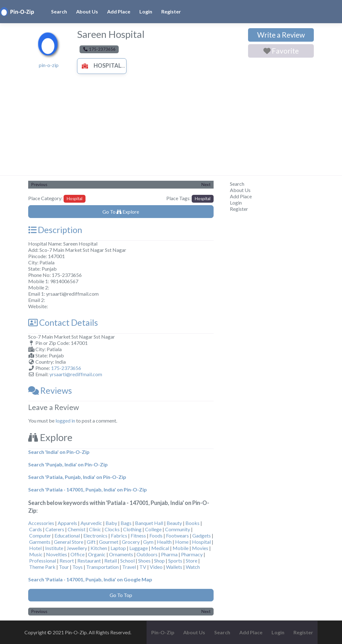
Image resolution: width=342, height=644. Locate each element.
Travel (129, 567)
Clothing (132, 529)
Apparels (67, 523)
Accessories (41, 523)
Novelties (57, 554)
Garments (40, 542)
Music (36, 554)
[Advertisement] (171, 128)
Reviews (50, 390)
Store (192, 561)
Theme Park (42, 567)
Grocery (131, 542)
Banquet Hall (149, 523)
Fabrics (119, 535)
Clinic (95, 529)
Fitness (138, 535)
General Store (69, 542)
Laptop (118, 548)
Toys (78, 567)
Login (146, 11)
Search (59, 11)
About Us (87, 11)
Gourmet (109, 542)
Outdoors (147, 554)
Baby (111, 523)
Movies (200, 548)
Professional (43, 561)
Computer (40, 535)
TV (143, 567)
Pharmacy (192, 554)
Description (55, 230)
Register (171, 11)
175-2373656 (66, 368)
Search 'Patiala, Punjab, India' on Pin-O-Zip (77, 477)
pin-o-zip (49, 65)
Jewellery (77, 548)
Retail (111, 561)
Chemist (77, 529)
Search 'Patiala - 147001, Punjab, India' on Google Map (90, 579)
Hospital (100, 65)
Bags (126, 523)
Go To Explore (121, 212)
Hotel (35, 548)
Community (178, 529)
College (153, 529)
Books (192, 523)
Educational (67, 535)
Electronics (95, 535)
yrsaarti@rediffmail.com (76, 374)
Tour (64, 567)
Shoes (144, 561)
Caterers (55, 529)
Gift (91, 542)
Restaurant (89, 561)
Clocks (112, 529)
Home (182, 542)
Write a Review (281, 35)
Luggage (139, 548)
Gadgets (202, 535)
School (127, 561)
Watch (193, 567)
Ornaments (121, 554)
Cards (36, 529)
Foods (156, 535)
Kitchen (99, 548)
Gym (148, 542)
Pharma (169, 554)
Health (164, 542)
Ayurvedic (91, 523)
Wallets (174, 567)
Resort (67, 561)
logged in (65, 421)
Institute (54, 548)
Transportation (102, 567)
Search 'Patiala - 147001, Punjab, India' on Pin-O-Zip (88, 489)
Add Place (119, 11)
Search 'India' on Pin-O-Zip (59, 452)
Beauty (174, 523)
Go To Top (121, 595)
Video (156, 567)
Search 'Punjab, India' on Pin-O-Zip (68, 464)
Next (206, 184)
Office (78, 554)
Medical (160, 548)
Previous (39, 184)
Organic (97, 554)
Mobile (181, 548)
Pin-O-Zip (163, 632)
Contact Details (63, 322)
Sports (175, 561)
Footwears (177, 535)
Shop (159, 561)
